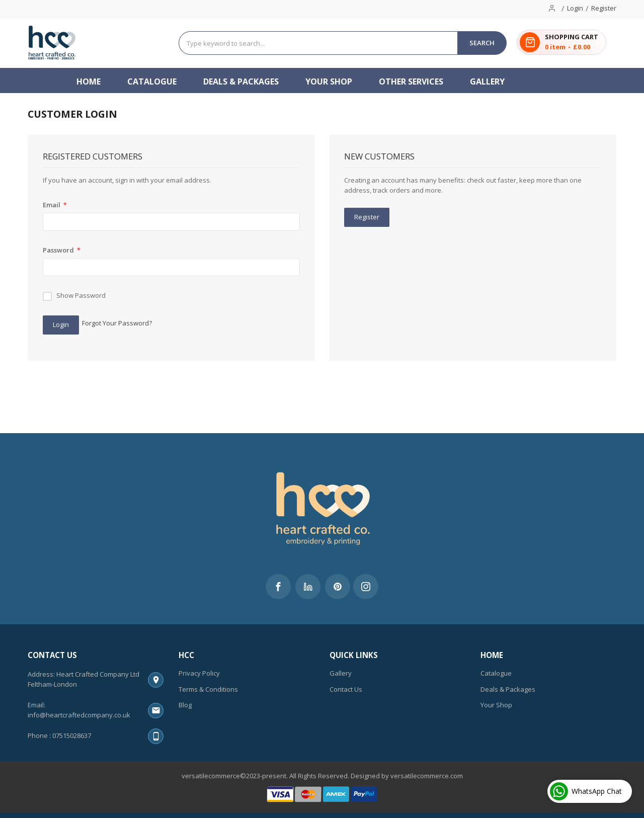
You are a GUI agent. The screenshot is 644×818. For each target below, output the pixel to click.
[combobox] (318, 43)
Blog (185, 705)
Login (575, 8)
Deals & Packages (508, 689)
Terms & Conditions (208, 689)
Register (604, 8)
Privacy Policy (199, 673)
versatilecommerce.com (427, 776)
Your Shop (496, 705)
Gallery (341, 673)
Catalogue (496, 673)
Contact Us (346, 689)
